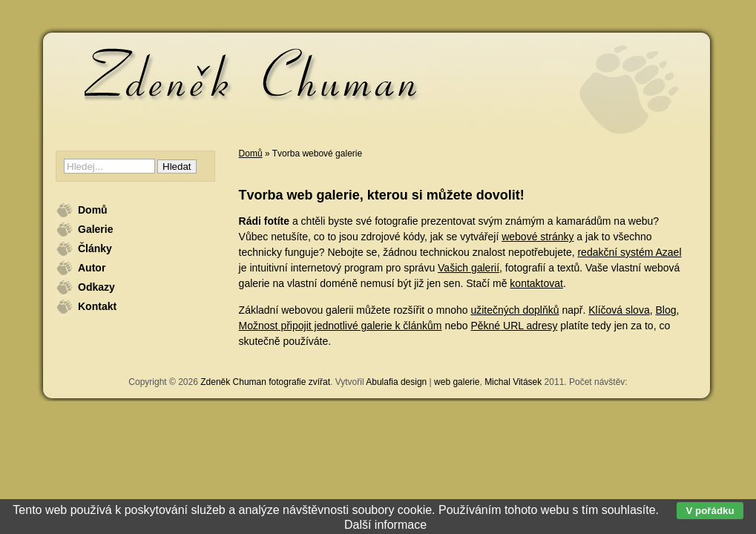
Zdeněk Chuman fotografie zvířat (265, 382)
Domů (251, 154)
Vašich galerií (469, 268)
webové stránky (538, 237)
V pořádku (710, 511)
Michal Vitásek (513, 382)
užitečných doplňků (515, 310)
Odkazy (96, 287)
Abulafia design (396, 382)
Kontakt (97, 306)
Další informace (385, 525)
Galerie (95, 229)
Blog (665, 310)
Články (95, 248)
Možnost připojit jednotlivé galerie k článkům (341, 326)
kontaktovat (536, 283)
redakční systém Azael (629, 252)
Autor (92, 268)
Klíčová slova (619, 310)
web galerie (457, 382)
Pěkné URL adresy (514, 326)
